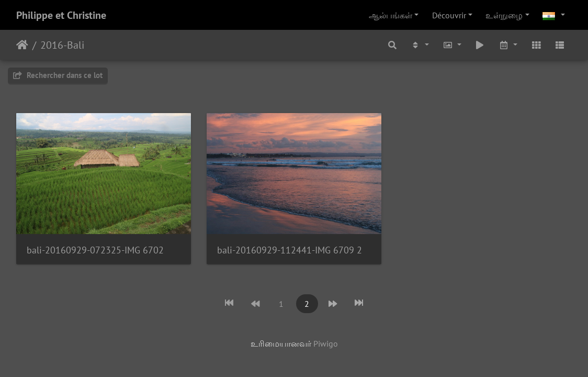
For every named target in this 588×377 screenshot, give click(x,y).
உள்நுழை (504, 15)
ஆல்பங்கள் (391, 15)
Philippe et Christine (61, 15)
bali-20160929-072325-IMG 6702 (95, 250)
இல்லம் (22, 45)
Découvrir (449, 15)
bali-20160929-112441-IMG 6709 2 (290, 250)
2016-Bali (62, 45)
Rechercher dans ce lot (58, 75)
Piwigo (326, 343)
